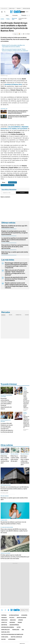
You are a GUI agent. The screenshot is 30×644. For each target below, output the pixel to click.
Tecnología (16, 630)
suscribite (23, 12)
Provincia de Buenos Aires (7, 185)
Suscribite (22, 193)
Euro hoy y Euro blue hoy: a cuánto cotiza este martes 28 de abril (25, 460)
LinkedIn (12, 610)
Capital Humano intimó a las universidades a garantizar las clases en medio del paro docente (19, 117)
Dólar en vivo (12, 8)
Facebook (5, 610)
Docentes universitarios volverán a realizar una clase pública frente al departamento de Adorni (6, 404)
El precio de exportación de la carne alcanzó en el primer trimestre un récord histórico (16, 279)
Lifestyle (4, 622)
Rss (23, 630)
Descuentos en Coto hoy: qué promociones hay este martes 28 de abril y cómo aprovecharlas (15, 247)
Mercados (4, 620)
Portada (4, 615)
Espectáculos (5, 630)
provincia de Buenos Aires (13, 84)
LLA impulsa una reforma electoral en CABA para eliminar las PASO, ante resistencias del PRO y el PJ (26, 421)
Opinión (21, 620)
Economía (15, 15)
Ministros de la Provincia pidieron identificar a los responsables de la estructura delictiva (13, 46)
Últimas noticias (14, 615)
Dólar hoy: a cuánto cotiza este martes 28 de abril (15, 459)
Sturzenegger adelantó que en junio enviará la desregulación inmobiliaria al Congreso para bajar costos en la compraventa (16, 265)
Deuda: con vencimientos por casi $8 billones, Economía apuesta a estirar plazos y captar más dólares (15, 489)
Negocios (13, 620)
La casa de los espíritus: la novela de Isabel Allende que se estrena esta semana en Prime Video (15, 240)
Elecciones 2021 (14, 19)
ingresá (27, 12)
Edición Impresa (14, 625)
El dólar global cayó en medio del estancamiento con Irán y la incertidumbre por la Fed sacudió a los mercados (15, 557)
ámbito (2, 19)
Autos (19, 627)
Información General (8, 627)
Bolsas (11, 315)
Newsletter (27, 15)
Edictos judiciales (16, 637)
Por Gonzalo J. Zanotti (26, 430)
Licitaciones (12, 639)
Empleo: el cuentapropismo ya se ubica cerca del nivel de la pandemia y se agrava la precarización (14, 233)
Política (8, 19)
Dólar (7, 15)
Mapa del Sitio (5, 632)
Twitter (2, 610)
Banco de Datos (22, 618)
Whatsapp (19, 610)
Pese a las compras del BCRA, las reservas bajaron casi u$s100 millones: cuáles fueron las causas (14, 531)
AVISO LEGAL (5, 637)
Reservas (19, 8)
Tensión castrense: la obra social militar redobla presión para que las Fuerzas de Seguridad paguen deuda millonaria (16, 285)
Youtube (16, 610)
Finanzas (24, 15)
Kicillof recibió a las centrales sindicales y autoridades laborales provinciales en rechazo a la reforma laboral (18, 112)
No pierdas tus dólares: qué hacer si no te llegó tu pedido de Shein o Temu (13, 523)
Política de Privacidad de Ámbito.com (12, 634)
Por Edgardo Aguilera (26, 410)
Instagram (8, 610)
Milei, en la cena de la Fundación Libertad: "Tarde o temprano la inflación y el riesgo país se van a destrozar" (15, 50)
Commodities (18, 315)
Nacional (12, 622)
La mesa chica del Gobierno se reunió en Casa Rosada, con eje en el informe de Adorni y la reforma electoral (7, 428)
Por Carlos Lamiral (4, 493)
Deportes (4, 625)
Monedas (3, 315)
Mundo (20, 622)
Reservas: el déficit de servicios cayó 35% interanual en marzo (14, 227)
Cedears (27, 315)
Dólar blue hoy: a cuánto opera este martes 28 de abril (15, 253)
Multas (3, 639)
